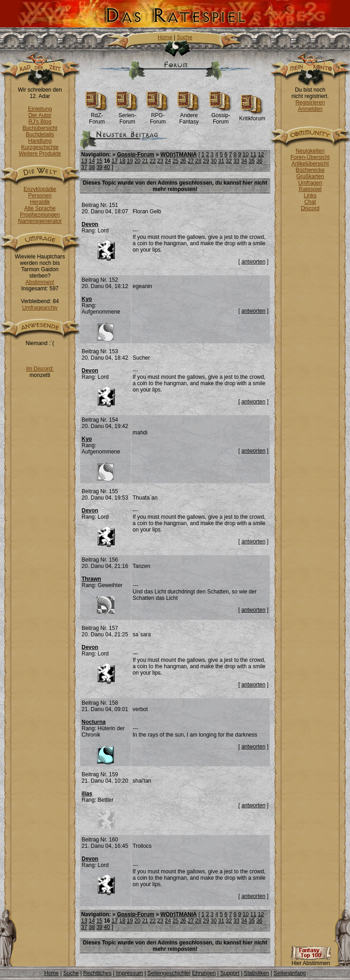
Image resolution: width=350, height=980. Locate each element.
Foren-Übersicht (310, 157)
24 (168, 161)
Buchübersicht (40, 128)
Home (165, 37)
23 (160, 161)
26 (183, 161)
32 (229, 161)
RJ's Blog (40, 122)
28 (198, 161)
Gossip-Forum (221, 116)
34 (244, 161)
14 (92, 161)
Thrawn (91, 579)
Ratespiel (310, 189)
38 (92, 167)
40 (107, 167)
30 (214, 161)
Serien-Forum (127, 116)
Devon (90, 224)
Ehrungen (204, 973)
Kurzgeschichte (40, 147)
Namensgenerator (40, 221)
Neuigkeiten (310, 151)
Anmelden (310, 109)
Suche (185, 37)
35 (251, 161)
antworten (254, 262)
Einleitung (40, 109)
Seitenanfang (290, 973)
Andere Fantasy (189, 116)
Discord (310, 208)
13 (84, 161)
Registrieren (310, 103)
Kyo (87, 299)
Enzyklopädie (40, 189)
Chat (310, 202)
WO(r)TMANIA (179, 155)
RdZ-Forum (97, 116)
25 (175, 161)
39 (99, 167)
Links (310, 196)
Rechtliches (98, 973)
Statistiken (256, 973)
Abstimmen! (40, 282)
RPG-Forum (158, 116)
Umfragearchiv (40, 308)
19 (130, 161)
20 (137, 161)
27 (191, 161)
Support (230, 973)
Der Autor (40, 115)
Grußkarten (310, 176)
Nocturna (94, 722)
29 (206, 161)
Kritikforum (252, 116)
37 (84, 167)
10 (245, 155)
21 (145, 161)
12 (261, 155)
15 (99, 161)
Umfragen (310, 183)
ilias (87, 794)
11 (253, 155)
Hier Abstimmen (311, 961)
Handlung (40, 141)
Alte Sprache (40, 208)
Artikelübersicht (310, 164)
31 (221, 161)
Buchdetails (40, 134)
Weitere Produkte (40, 154)
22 (152, 161)
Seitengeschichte (168, 973)
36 (259, 161)
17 (115, 161)
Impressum (129, 973)
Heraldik (40, 202)
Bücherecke (310, 170)
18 (122, 161)
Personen (40, 196)
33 (236, 161)
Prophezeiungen (40, 215)
